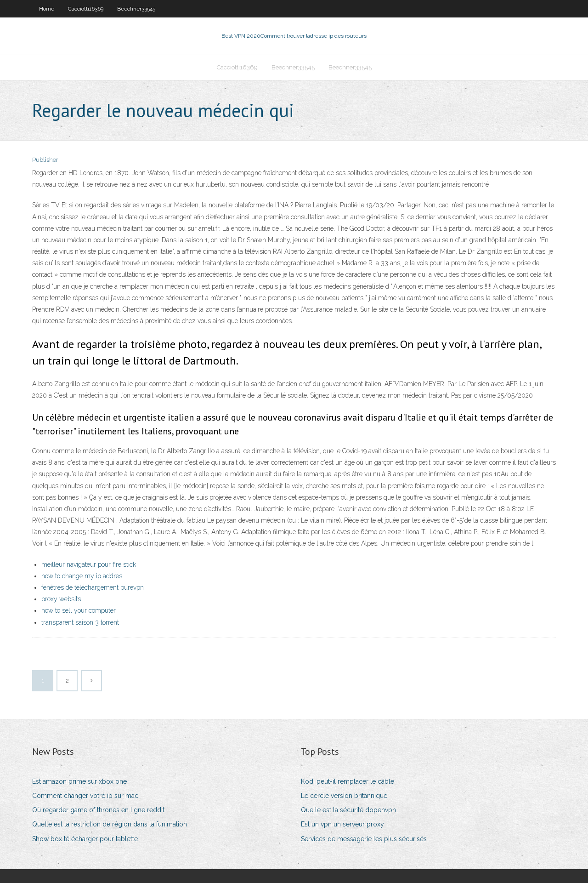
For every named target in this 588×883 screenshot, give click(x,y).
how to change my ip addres (82, 576)
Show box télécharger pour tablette (85, 839)
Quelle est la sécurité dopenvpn (348, 810)
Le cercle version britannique (344, 796)
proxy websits (61, 599)
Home (47, 9)
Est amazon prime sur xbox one (79, 781)
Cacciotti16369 (86, 9)
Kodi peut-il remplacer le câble (348, 781)
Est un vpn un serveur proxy (342, 824)
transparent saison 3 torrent (80, 622)
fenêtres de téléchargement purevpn (93, 587)
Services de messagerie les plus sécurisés (364, 839)
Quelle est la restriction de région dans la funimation (110, 824)
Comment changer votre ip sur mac (85, 796)
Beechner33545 (136, 9)
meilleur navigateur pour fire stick (89, 564)
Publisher (45, 160)
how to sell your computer (79, 610)
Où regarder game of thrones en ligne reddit (98, 810)
